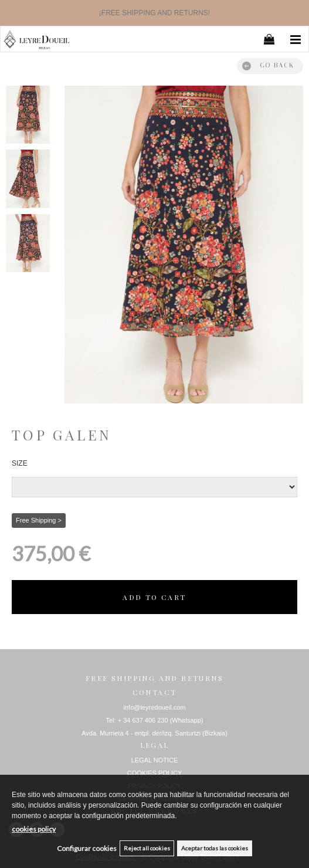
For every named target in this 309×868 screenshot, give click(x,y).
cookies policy (34, 829)
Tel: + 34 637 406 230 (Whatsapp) (154, 720)
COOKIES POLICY (155, 773)
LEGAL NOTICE (155, 760)
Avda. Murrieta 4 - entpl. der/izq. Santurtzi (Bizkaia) (154, 733)
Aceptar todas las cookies (215, 848)
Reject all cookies (147, 848)
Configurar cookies (87, 848)
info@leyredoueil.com (155, 707)
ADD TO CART (154, 597)
